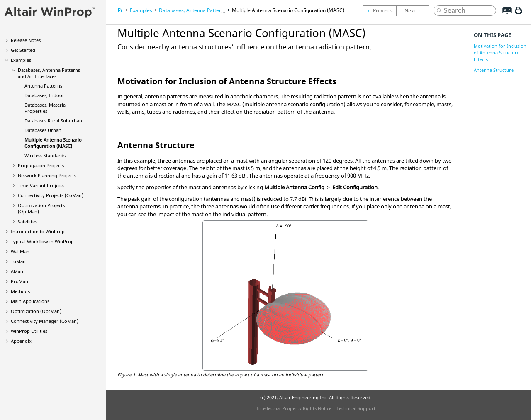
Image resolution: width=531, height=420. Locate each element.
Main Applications (30, 301)
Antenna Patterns (43, 86)
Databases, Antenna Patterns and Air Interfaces (49, 73)
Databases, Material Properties (46, 108)
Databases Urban (43, 130)
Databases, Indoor (44, 95)
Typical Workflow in (42, 241)
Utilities (29, 331)
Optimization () (36, 311)
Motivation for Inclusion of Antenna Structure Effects (500, 52)
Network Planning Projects (47, 175)
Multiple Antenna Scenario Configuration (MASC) (53, 143)
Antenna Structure (494, 70)
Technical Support (356, 408)
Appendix (21, 341)
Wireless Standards (45, 155)
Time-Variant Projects (41, 185)
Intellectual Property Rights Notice (294, 408)
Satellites (27, 221)
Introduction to (38, 231)
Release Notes (26, 40)
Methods (20, 291)
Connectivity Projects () (51, 195)
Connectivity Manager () (45, 321)
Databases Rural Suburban (53, 121)
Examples (21, 60)
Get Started (23, 50)
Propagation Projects (41, 165)
